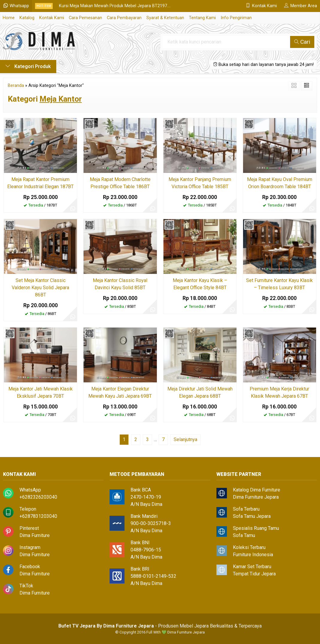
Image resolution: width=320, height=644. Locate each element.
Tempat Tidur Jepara (254, 574)
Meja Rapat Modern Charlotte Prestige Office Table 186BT (120, 183)
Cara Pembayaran (124, 18)
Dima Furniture (35, 535)
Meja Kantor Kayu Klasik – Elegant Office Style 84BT (200, 284)
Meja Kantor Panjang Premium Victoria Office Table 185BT (200, 183)
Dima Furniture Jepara (256, 497)
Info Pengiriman (236, 18)
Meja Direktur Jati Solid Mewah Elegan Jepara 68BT (200, 392)
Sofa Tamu (244, 535)
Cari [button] (302, 42)
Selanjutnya (185, 439)
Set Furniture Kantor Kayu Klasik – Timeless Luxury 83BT (279, 284)
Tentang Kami (202, 18)
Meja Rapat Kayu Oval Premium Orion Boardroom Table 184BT (280, 183)
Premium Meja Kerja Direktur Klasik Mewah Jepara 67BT (279, 392)
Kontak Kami (52, 18)
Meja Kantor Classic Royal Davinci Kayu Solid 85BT (120, 284)
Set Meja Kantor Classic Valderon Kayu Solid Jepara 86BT (40, 288)
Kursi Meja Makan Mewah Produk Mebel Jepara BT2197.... (115, 6)
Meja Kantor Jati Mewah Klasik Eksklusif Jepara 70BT (41, 392)
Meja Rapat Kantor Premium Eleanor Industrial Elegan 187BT (40, 183)
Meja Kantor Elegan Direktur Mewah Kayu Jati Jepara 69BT (120, 392)
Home (9, 18)
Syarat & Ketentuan (165, 18)
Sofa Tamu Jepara (252, 516)
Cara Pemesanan (85, 18)
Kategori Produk (28, 66)
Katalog (27, 18)
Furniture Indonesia (253, 555)
